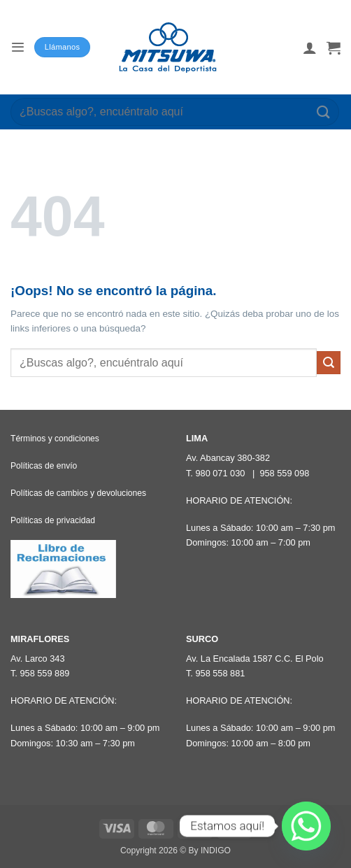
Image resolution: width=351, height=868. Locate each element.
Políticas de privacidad (53, 520)
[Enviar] (324, 112)
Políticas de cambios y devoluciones (78, 493)
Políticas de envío (44, 466)
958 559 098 (284, 473)
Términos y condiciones (55, 439)
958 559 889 (44, 673)
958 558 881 (220, 673)
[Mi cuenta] (310, 48)
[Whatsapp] (306, 826)
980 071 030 (220, 473)
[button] (17, 47)
